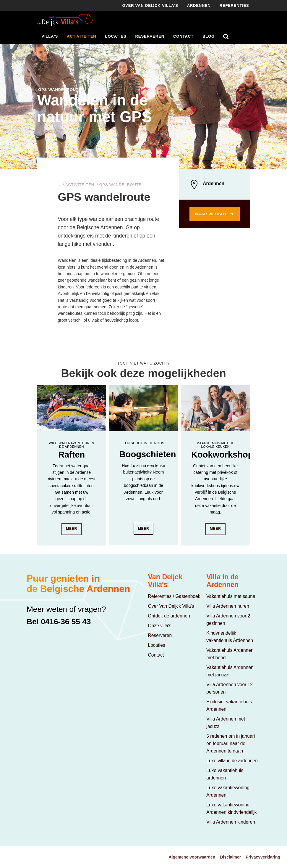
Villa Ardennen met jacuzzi (226, 723)
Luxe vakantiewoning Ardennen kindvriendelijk (231, 808)
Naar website (211, 214)
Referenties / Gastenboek (174, 596)
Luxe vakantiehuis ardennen (225, 774)
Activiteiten (82, 36)
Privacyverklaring (263, 857)
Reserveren (150, 36)
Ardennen (199, 5)
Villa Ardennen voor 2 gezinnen (228, 620)
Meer (72, 529)
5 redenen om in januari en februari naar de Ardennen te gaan (231, 743)
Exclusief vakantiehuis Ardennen (229, 705)
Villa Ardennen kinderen (231, 822)
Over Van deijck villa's (150, 5)
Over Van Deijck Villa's (171, 606)
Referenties (234, 5)
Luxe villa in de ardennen (232, 761)
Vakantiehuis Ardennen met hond (230, 654)
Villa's (50, 36)
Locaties (116, 36)
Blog (209, 36)
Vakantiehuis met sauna (231, 596)
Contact (183, 36)
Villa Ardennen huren (228, 606)
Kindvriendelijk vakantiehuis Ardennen (230, 637)
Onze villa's (160, 626)
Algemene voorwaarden (192, 857)
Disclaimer (230, 857)
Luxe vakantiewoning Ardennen (228, 791)
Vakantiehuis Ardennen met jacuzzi (230, 671)
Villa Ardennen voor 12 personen (230, 688)
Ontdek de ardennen (169, 616)
